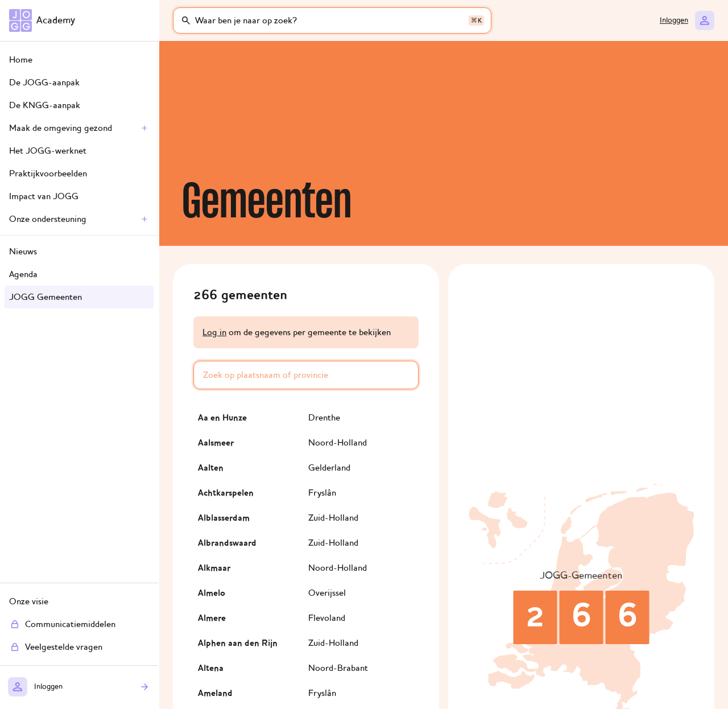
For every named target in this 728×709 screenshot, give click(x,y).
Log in (214, 332)
